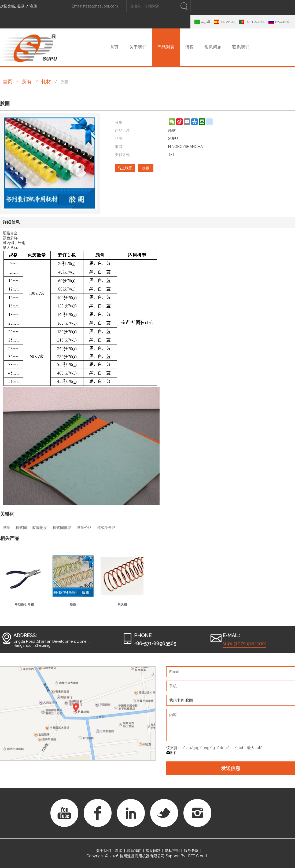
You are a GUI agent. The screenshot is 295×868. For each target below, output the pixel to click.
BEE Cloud (198, 856)
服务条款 (191, 851)
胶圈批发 (40, 528)
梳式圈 (21, 528)
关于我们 (138, 47)
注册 (33, 6)
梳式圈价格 (106, 528)
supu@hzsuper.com (244, 643)
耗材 (46, 81)
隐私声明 (172, 851)
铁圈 (73, 604)
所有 (27, 81)
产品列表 (166, 47)
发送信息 (231, 768)
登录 (21, 6)
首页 (114, 47)
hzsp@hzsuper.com (101, 6)
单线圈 (122, 604)
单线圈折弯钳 (24, 604)
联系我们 (241, 47)
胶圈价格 (84, 528)
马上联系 (125, 168)
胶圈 (6, 528)
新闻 (119, 851)
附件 (172, 753)
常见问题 (213, 47)
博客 (189, 47)
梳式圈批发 (62, 528)
